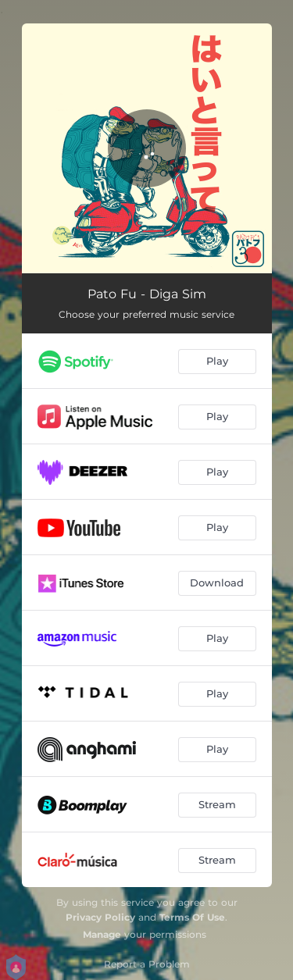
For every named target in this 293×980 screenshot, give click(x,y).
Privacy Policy (100, 917)
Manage (102, 934)
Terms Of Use (192, 917)
